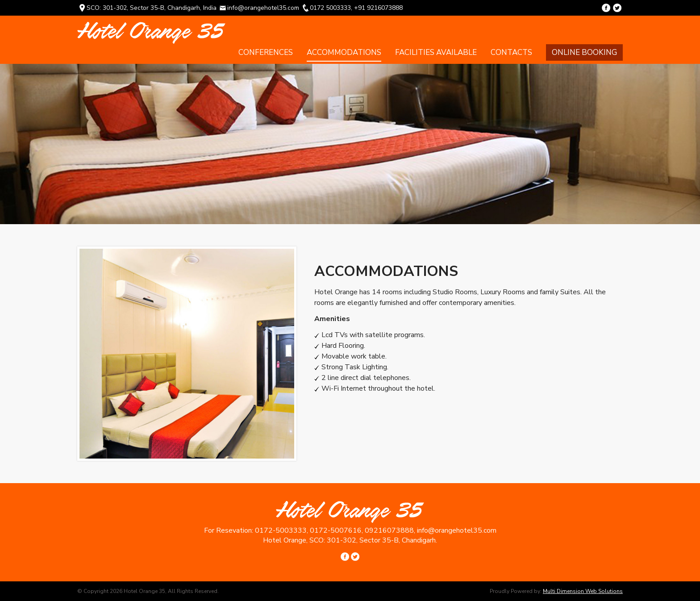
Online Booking (584, 52)
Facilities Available (436, 52)
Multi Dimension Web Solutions (583, 591)
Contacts (511, 52)
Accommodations (344, 52)
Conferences (266, 52)
